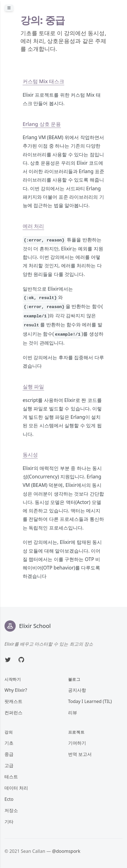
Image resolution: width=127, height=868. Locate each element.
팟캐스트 (13, 701)
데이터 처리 (16, 788)
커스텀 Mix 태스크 (44, 81)
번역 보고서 (80, 754)
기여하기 (77, 743)
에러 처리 (34, 226)
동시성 (30, 455)
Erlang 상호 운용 (42, 124)
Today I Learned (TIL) (90, 701)
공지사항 (77, 690)
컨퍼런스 (13, 713)
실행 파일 (34, 386)
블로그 (74, 679)
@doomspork (66, 851)
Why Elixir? (16, 690)
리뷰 (73, 713)
